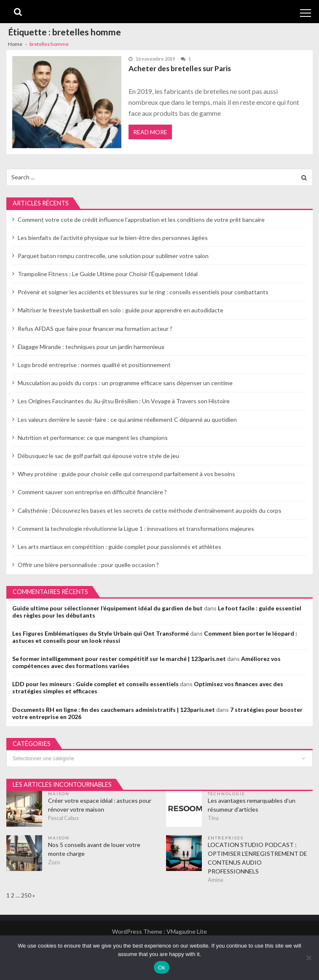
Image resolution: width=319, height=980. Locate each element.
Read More (150, 132)
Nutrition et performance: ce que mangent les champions (93, 438)
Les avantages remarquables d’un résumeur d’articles (252, 805)
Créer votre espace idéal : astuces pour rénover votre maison (100, 805)
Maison (59, 794)
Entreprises (226, 838)
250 (26, 895)
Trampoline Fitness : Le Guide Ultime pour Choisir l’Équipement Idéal (108, 274)
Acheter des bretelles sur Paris (180, 68)
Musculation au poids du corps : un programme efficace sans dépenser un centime (125, 383)
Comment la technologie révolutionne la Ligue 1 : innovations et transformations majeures (136, 529)
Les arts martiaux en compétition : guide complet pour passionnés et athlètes (119, 547)
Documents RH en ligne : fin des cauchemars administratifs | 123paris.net (114, 710)
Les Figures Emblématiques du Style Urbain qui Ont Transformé (101, 633)
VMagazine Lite (187, 931)
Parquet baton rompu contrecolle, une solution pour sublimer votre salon (113, 256)
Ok (162, 968)
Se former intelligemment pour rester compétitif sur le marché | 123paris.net (119, 659)
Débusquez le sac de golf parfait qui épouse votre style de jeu (98, 456)
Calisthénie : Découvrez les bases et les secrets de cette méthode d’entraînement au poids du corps (150, 510)
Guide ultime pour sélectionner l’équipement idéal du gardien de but (107, 608)
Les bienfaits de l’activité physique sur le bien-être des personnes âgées (113, 238)
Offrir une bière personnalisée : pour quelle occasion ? (88, 565)
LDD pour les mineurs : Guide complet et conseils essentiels (95, 684)
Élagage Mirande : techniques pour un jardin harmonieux (91, 347)
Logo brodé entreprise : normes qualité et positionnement (94, 365)
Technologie (227, 794)
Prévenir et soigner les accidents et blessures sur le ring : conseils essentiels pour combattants (143, 292)
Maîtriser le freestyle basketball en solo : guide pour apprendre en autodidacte (121, 310)
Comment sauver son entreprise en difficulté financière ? (92, 492)
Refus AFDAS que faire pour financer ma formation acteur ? (95, 329)
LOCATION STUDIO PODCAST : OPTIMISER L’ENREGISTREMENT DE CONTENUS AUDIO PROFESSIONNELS (257, 858)
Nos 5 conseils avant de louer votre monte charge (94, 849)
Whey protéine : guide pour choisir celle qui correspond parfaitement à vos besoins (126, 474)
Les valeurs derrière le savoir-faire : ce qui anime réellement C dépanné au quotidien (127, 419)
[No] (308, 958)
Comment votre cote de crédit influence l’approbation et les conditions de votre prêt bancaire (141, 220)
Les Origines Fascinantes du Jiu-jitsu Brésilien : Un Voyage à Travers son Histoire (124, 401)
